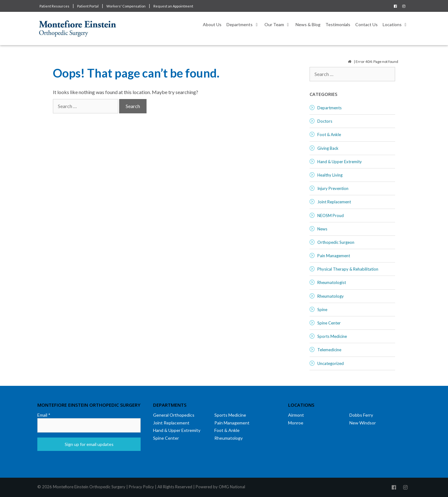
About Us (212, 24)
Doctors (325, 121)
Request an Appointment (173, 6)
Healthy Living (330, 175)
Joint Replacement (334, 202)
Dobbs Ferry (361, 415)
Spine (322, 310)
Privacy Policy (141, 487)
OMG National (232, 487)
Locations (397, 25)
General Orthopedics (174, 415)
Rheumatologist (332, 282)
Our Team (279, 25)
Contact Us (366, 24)
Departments (244, 25)
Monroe (296, 423)
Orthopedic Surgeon (336, 242)
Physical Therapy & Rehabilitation (348, 269)
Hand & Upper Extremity (340, 162)
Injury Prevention (333, 188)
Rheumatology (331, 296)
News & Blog (308, 24)
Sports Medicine (332, 336)
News (322, 229)
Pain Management (334, 256)
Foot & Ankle (329, 135)
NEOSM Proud (331, 215)
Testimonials (338, 24)
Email (44, 415)
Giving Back (328, 148)
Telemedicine (329, 350)
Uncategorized (331, 363)
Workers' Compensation (126, 6)
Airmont (296, 415)
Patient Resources (54, 6)
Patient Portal (88, 6)
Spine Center (329, 323)
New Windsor (363, 423)
